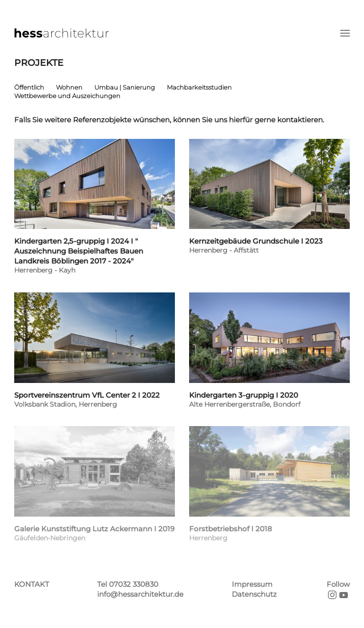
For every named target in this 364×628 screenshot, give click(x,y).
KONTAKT (32, 584)
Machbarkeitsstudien (199, 87)
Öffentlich (29, 87)
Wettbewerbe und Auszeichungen (67, 96)
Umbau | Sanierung (125, 87)
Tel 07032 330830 (128, 584)
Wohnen (69, 87)
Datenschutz (254, 594)
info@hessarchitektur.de (140, 594)
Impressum (252, 584)
